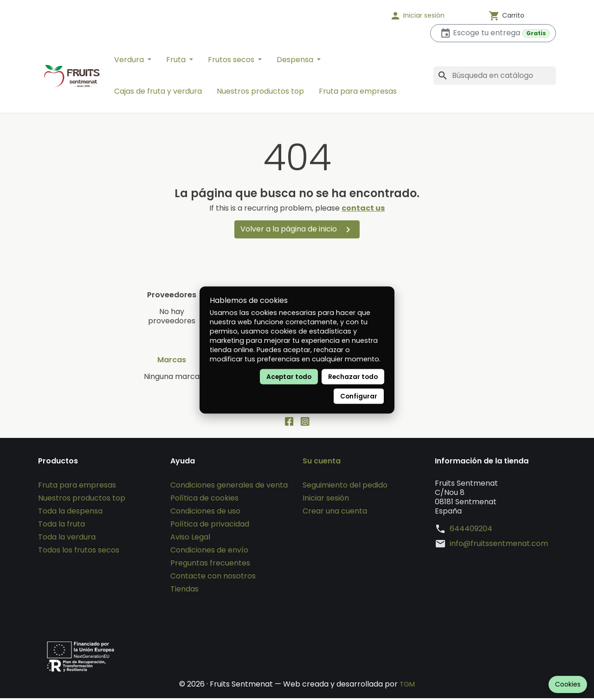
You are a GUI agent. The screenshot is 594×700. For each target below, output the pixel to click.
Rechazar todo (353, 377)
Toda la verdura (67, 539)
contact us (363, 208)
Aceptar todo (289, 377)
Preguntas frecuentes (210, 565)
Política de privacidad (210, 526)
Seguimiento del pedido (345, 487)
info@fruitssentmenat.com (499, 546)
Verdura (130, 60)
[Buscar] (495, 76)
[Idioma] (353, 16)
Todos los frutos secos (79, 552)
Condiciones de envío (209, 552)
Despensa (296, 60)
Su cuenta (322, 463)
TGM (407, 686)
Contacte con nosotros (213, 578)
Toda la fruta (61, 526)
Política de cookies (204, 500)
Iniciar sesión (326, 500)
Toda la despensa (70, 513)
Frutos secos (232, 60)
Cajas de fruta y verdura (158, 91)
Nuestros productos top (260, 91)
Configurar (359, 396)
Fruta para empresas (358, 91)
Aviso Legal (190, 539)
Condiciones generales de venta (229, 487)
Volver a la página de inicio (297, 229)
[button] (429, 16)
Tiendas (184, 591)
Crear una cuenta (335, 513)
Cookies (568, 684)
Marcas (172, 360)
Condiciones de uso (205, 513)
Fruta (177, 60)
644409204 (471, 531)
